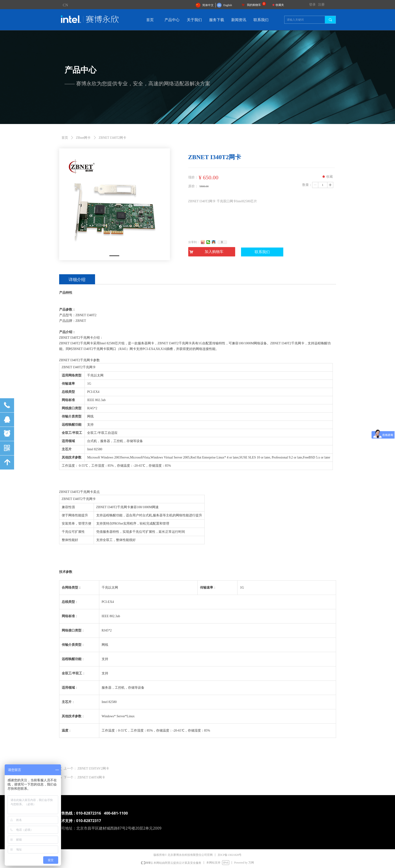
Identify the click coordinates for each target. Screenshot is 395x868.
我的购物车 (254, 5)
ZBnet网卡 (83, 138)
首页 (65, 138)
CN (65, 5)
